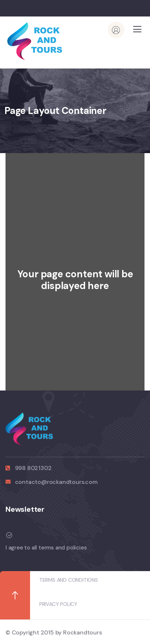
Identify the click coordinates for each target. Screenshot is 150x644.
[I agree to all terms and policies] (72, 535)
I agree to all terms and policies (46, 548)
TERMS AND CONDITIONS (69, 580)
